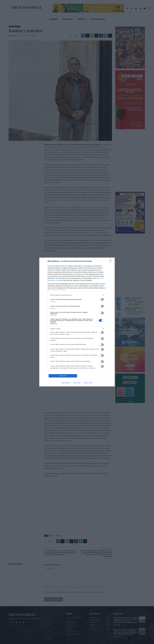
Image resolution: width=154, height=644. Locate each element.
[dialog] (77, 322)
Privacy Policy (88, 383)
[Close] (111, 261)
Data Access (77, 383)
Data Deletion (66, 383)
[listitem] (77, 295)
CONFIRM (63, 376)
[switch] (101, 299)
